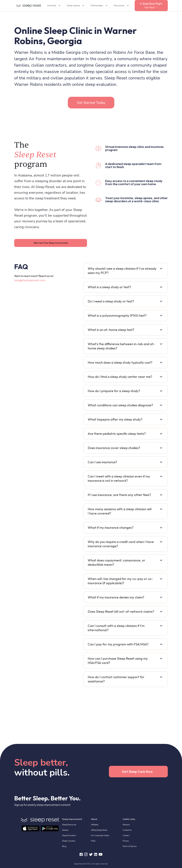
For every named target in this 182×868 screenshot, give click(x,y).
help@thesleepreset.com (30, 280)
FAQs (93, 841)
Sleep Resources (69, 825)
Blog (64, 846)
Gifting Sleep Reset (99, 830)
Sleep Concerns (69, 841)
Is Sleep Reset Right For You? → (151, 6)
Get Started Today (91, 103)
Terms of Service (130, 846)
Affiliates (95, 825)
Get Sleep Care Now (137, 772)
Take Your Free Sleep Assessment (51, 243)
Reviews (126, 825)
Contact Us (127, 830)
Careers (126, 836)
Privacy (126, 841)
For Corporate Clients (100, 836)
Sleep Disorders (69, 836)
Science (65, 830)
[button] (53, 6)
